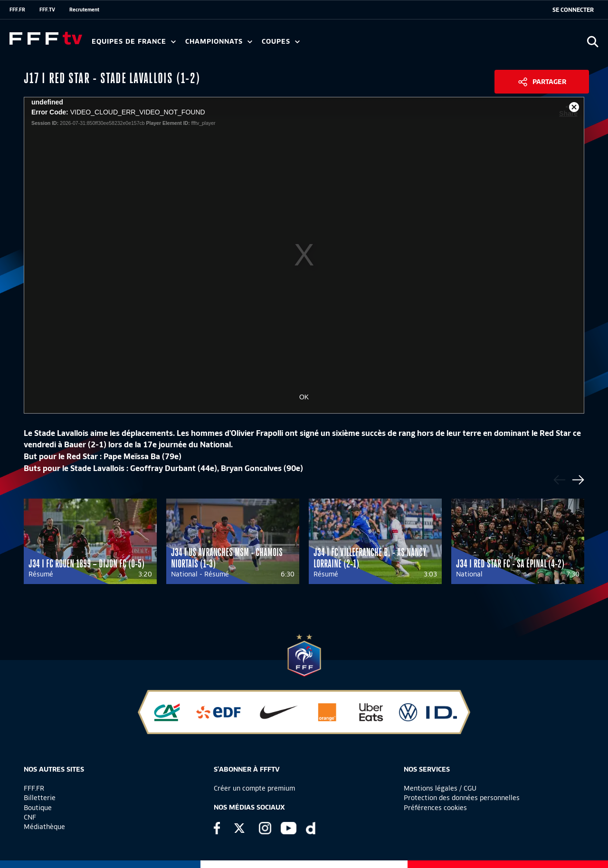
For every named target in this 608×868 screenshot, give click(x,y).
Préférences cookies (435, 808)
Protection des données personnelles (462, 798)
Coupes (281, 42)
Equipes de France (134, 42)
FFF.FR (17, 9)
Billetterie (40, 798)
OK (304, 397)
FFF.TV (47, 9)
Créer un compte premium (254, 788)
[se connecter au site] (573, 10)
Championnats (219, 42)
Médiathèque (44, 827)
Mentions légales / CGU (440, 788)
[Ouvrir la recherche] (593, 42)
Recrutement (84, 9)
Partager (549, 82)
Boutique (38, 808)
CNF (30, 817)
